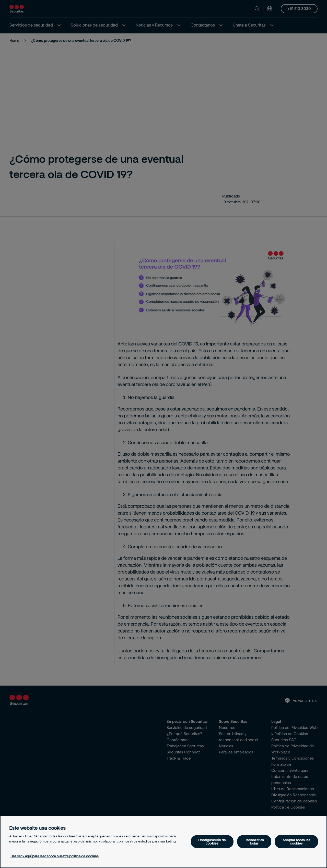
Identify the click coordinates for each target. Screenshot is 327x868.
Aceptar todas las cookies (296, 841)
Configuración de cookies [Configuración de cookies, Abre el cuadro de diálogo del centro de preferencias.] (212, 841)
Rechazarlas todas (254, 841)
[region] (163, 842)
